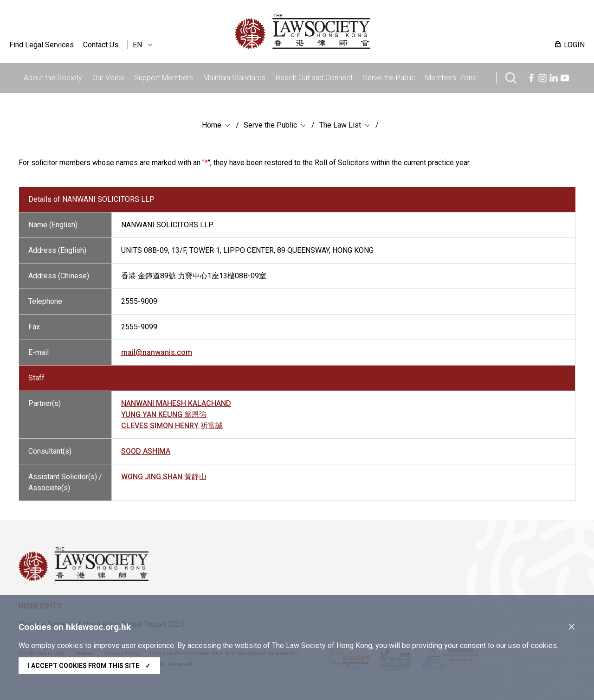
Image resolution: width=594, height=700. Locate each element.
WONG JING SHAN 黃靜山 (164, 478)
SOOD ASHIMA (146, 453)
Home (212, 125)
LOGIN (574, 45)
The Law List (340, 125)
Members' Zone (451, 78)
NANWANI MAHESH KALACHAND (176, 405)
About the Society (53, 78)
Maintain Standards (234, 78)
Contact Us (101, 45)
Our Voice (108, 78)
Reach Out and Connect (314, 78)
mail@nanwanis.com (157, 354)
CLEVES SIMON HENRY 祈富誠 (172, 427)
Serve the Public (389, 78)
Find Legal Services (42, 45)
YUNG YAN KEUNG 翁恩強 (164, 416)
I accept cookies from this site (89, 666)
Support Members (164, 78)
